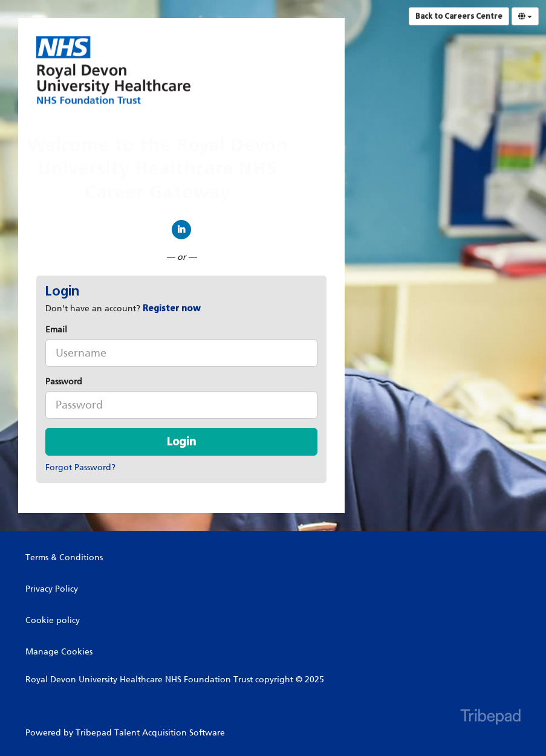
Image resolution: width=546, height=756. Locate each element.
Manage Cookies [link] (59, 652)
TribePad (490, 718)
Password (64, 382)
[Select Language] (525, 16)
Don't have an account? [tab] (123, 309)
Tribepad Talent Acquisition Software (150, 733)
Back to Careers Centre (459, 16)
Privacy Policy (52, 589)
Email (56, 330)
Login (181, 442)
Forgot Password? (80, 467)
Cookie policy (53, 620)
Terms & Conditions (64, 557)
